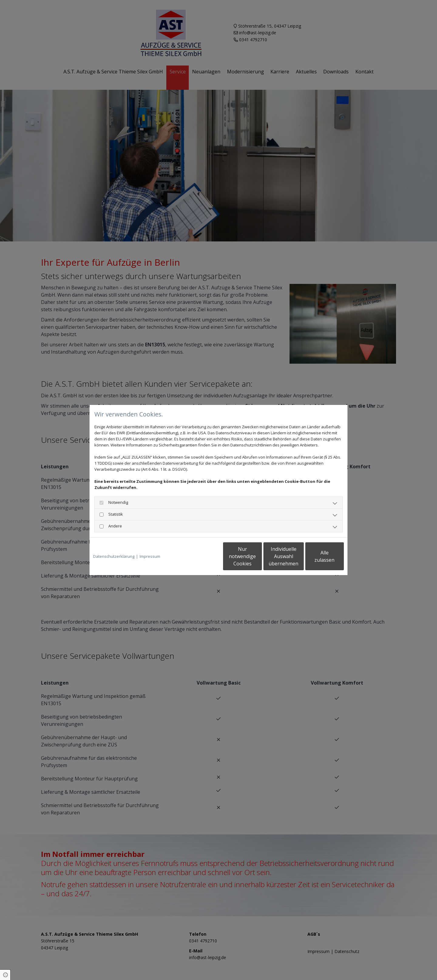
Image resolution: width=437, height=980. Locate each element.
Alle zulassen (316, 556)
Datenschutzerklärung (114, 556)
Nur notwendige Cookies (200, 556)
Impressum (150, 556)
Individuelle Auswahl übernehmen (258, 556)
